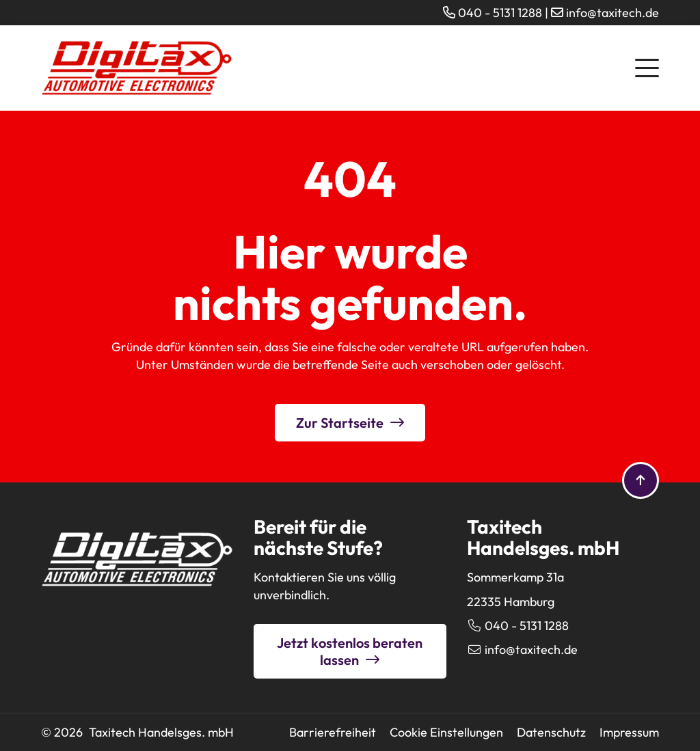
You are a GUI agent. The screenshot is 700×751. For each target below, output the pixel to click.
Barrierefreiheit (333, 732)
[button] (647, 66)
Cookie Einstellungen (446, 732)
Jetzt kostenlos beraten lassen (350, 651)
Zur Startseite (340, 423)
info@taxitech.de (612, 13)
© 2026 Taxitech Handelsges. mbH (137, 732)
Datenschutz (551, 732)
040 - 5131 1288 (500, 13)
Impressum (629, 732)
